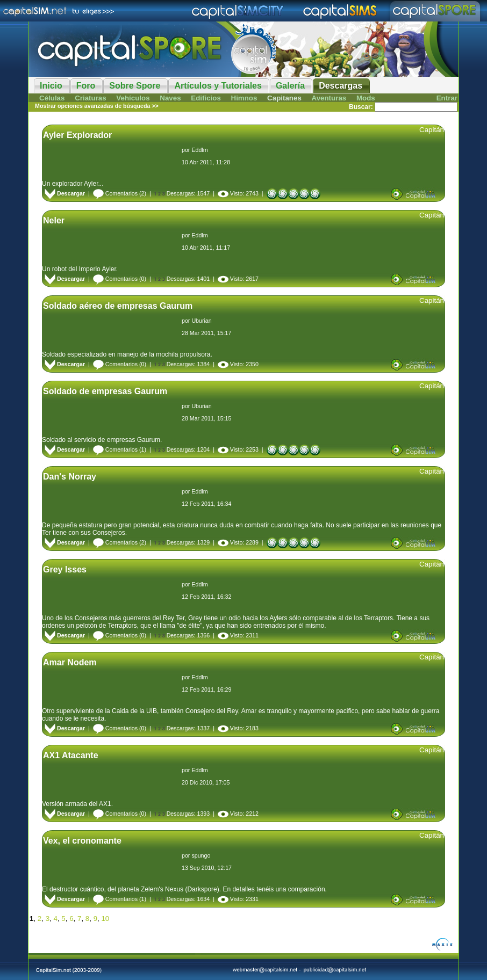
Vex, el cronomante (82, 841)
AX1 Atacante (71, 755)
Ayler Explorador (77, 135)
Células (52, 98)
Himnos (244, 98)
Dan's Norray (70, 477)
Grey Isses (65, 569)
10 (105, 919)
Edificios (206, 98)
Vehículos (133, 98)
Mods (366, 98)
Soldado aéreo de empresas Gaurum (118, 306)
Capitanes (284, 98)
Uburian (201, 321)
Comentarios (115, 193)
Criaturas (91, 98)
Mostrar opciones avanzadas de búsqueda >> (97, 106)
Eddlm (199, 150)
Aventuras (329, 98)
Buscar (360, 107)
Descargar (65, 193)
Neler (54, 220)
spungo (201, 855)
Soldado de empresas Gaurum (105, 391)
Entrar (447, 98)
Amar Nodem (70, 662)
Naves (170, 98)
